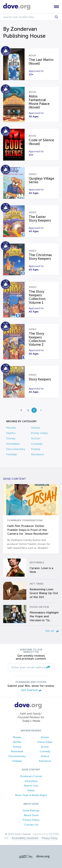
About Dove (31, 815)
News (31, 790)
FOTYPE (54, 834)
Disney (11, 438)
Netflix (11, 433)
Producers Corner (31, 776)
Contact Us (31, 825)
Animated (13, 444)
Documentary (16, 449)
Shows (35, 428)
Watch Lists (31, 786)
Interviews (31, 781)
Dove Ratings (31, 810)
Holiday (12, 454)
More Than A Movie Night (31, 795)
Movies (11, 428)
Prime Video (40, 433)
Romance (38, 454)
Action (36, 438)
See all (52, 631)
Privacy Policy (31, 820)
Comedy (37, 444)
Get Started (31, 690)
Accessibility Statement (25, 838)
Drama (36, 449)
